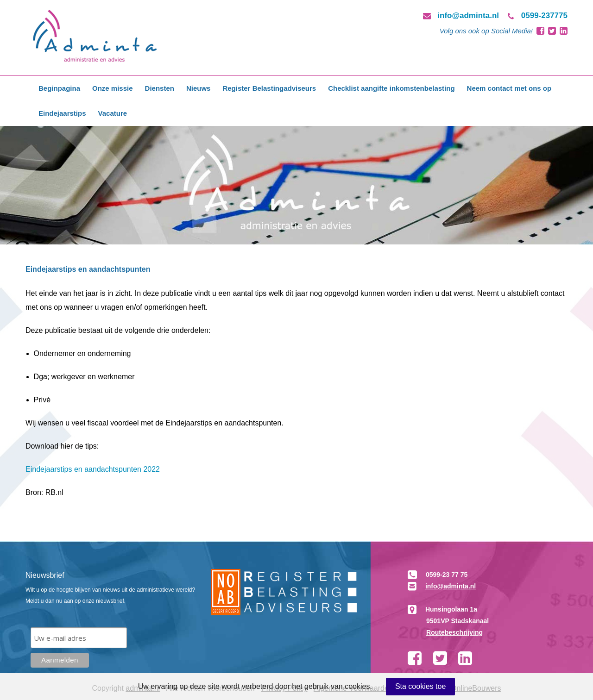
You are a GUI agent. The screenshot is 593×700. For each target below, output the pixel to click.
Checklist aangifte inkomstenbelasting (391, 88)
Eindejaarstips (62, 113)
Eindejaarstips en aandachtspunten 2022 (93, 469)
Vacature (113, 113)
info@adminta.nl (468, 16)
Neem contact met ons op (509, 88)
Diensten (160, 88)
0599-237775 (544, 16)
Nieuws (199, 88)
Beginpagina (59, 88)
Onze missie (113, 88)
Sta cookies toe (420, 686)
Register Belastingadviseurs (269, 88)
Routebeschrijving (454, 632)
